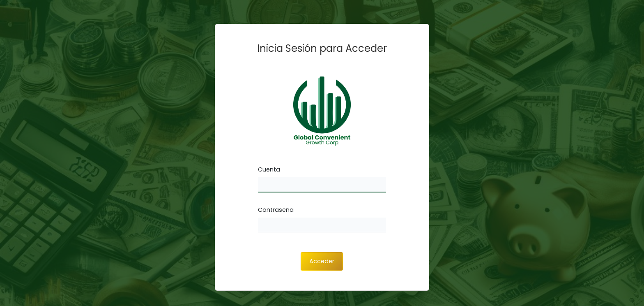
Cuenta (269, 169)
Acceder (322, 261)
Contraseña (276, 210)
